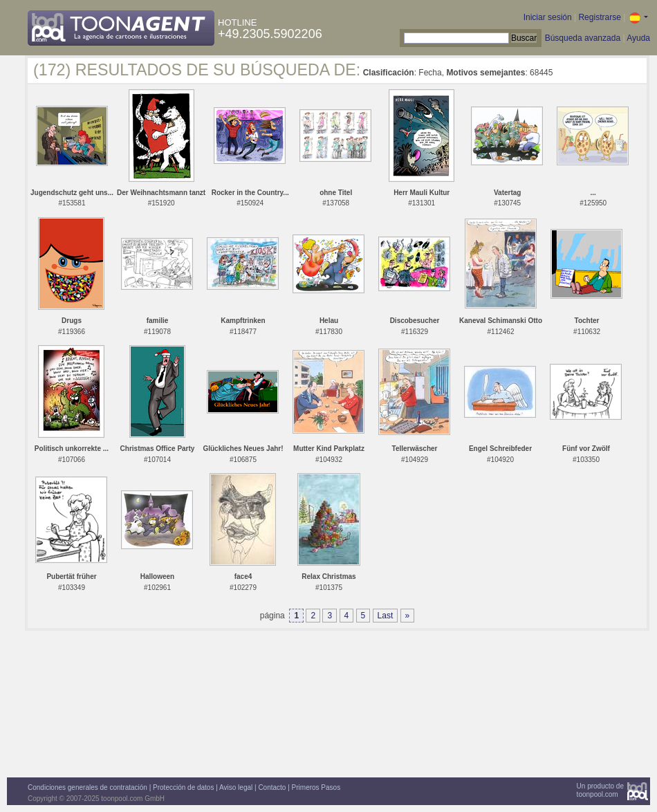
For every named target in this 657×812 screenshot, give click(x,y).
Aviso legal (236, 787)
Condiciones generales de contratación (87, 787)
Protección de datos (183, 787)
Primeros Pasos (316, 787)
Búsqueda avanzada (583, 38)
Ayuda (638, 38)
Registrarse (599, 17)
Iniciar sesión (548, 17)
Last (386, 616)
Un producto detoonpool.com (600, 790)
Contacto (272, 787)
